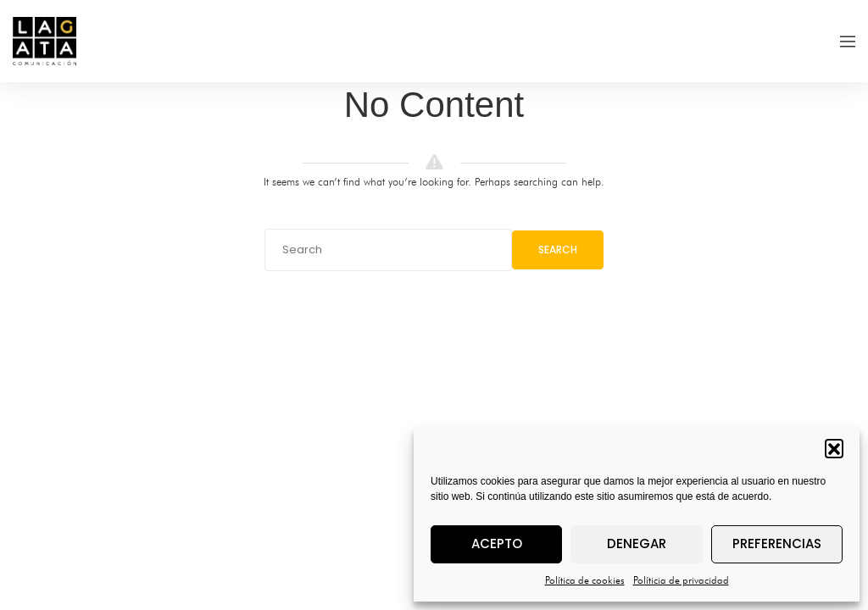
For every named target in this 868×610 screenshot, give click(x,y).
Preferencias (777, 543)
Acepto (497, 543)
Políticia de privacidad (681, 580)
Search (558, 250)
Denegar (637, 543)
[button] (834, 448)
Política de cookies (585, 580)
